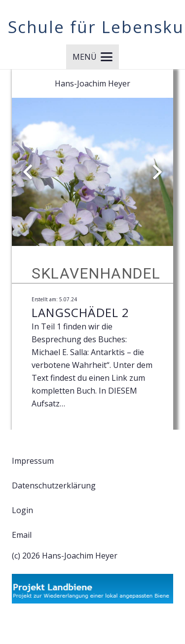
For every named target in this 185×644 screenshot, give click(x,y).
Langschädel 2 (81, 312)
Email (22, 535)
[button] (92, 57)
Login (22, 510)
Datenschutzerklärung (54, 485)
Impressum (33, 461)
